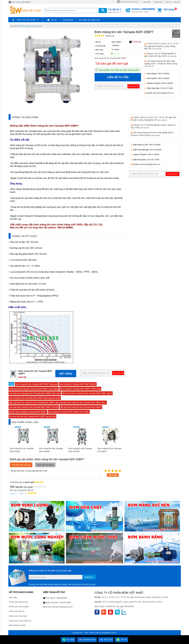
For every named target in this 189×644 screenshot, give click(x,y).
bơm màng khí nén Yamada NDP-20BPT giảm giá (37, 384)
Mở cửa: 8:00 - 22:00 (143, 10)
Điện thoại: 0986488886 (19, 2)
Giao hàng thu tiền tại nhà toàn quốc (119, 70)
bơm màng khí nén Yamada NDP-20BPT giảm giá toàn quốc (35, 398)
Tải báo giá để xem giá (112, 63)
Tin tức (52, 20)
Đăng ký (89, 577)
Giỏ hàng (169, 9)
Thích (20, 493)
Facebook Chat (87, 640)
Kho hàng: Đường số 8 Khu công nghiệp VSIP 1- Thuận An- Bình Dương (161, 63)
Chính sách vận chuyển (19, 607)
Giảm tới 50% (115, 11)
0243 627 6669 (167, 88)
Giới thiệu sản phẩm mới (89, 20)
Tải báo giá (135, 42)
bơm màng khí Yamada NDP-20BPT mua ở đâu (69, 412)
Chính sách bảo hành (18, 616)
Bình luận (110, 36)
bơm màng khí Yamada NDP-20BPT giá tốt (78, 384)
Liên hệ (176, 2)
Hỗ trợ (168, 2)
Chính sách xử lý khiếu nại (20, 621)
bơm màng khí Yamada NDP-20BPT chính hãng (80, 389)
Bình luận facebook (45, 465)
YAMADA (115, 46)
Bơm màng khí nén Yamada (31, 26)
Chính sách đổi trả (17, 611)
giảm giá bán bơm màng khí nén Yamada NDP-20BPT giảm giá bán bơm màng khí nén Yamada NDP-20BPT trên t (58, 403)
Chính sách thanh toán (19, 602)
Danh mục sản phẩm (26, 20)
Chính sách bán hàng (129, 2)
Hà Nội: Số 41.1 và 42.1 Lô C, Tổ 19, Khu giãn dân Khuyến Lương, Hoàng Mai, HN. (161, 46)
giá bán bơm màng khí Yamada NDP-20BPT (28, 412)
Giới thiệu (147, 2)
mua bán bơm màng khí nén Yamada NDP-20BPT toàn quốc (35, 393)
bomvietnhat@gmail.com (163, 93)
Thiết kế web (94, 633)
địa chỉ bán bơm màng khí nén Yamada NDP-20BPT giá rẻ (87, 393)
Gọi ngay (68, 640)
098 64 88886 (164, 74)
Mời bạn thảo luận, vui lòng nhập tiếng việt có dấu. (56, 473)
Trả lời (13, 494)
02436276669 (65, 602)
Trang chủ (14, 26)
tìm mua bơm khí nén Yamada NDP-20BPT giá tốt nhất (32, 416)
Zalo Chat (106, 640)
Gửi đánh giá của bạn (21, 465)
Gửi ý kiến (113, 475)
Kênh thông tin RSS (17, 625)
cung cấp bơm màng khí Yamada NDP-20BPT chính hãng (34, 389)
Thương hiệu (68, 20)
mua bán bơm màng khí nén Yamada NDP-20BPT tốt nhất (34, 407)
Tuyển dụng (158, 2)
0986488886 (62, 598)
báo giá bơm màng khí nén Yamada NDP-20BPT (81, 407)
